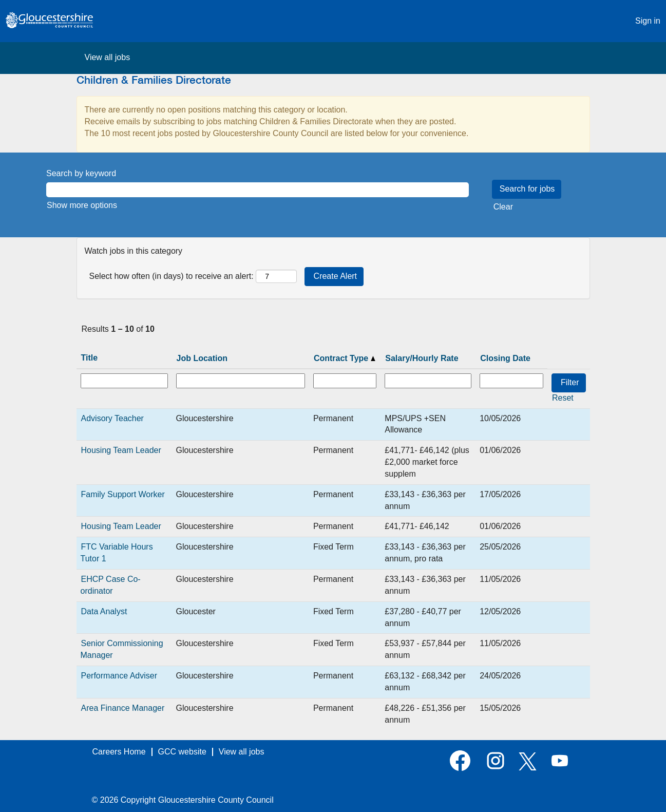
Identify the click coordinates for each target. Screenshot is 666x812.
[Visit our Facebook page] (460, 761)
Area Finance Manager (123, 708)
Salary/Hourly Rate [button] (422, 358)
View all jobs (108, 57)
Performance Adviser (119, 676)
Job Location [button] (202, 358)
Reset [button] (563, 398)
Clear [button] (503, 207)
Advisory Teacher (112, 418)
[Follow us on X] (528, 762)
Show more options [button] (82, 205)
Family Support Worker (123, 494)
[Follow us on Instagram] (496, 761)
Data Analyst (104, 611)
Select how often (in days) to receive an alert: (172, 276)
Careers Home (119, 752)
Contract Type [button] (345, 358)
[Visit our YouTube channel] (560, 761)
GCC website (182, 752)
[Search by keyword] (258, 190)
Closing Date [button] (505, 358)
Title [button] (90, 358)
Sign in (648, 21)
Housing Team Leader (121, 450)
